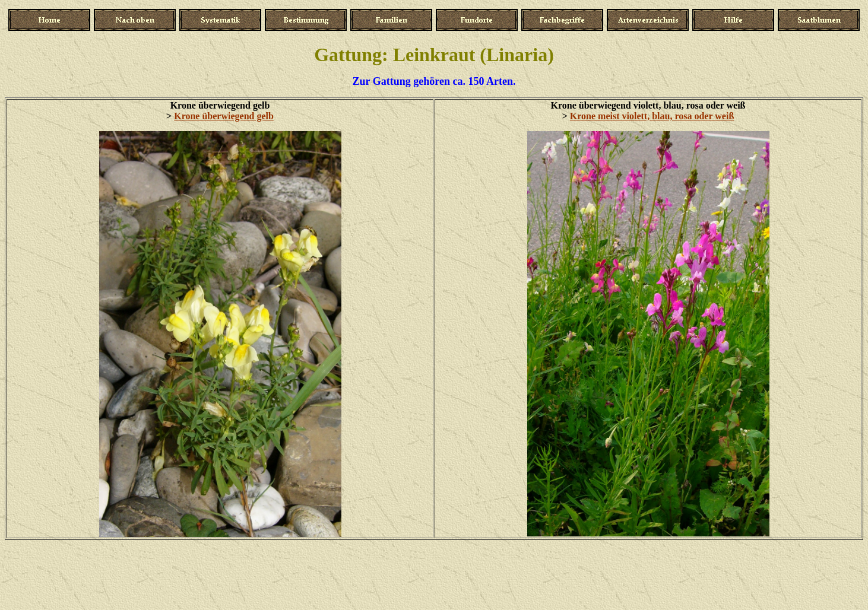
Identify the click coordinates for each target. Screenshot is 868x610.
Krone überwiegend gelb (224, 116)
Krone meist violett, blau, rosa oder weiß (652, 116)
